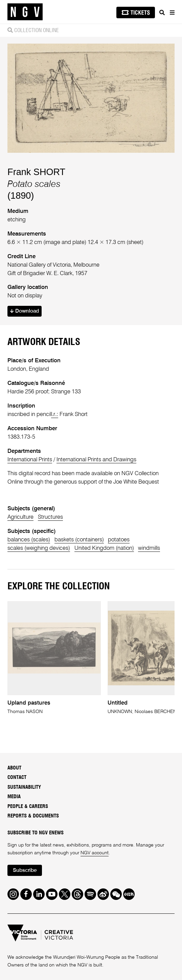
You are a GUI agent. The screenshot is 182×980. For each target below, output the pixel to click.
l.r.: (55, 414)
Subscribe (25, 871)
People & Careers (28, 806)
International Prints (30, 460)
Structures (50, 517)
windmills (149, 548)
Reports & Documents (33, 816)
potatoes (119, 540)
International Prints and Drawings (96, 460)
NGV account (95, 853)
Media (14, 797)
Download (25, 311)
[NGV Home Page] (25, 12)
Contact (17, 777)
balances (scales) (29, 540)
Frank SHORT (36, 172)
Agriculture (20, 517)
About (14, 768)
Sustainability (24, 787)
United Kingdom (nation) (104, 548)
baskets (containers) (79, 540)
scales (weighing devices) (39, 548)
